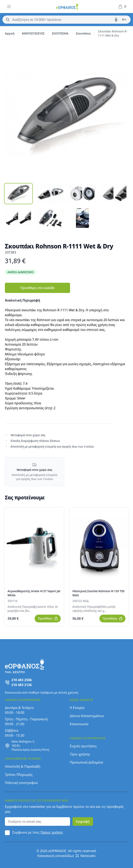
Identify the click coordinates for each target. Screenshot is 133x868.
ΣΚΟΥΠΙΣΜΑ (60, 33)
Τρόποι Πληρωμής (19, 775)
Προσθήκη (48, 619)
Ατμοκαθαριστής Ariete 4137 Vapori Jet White (34, 593)
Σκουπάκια (83, 33)
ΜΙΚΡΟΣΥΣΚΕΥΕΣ (33, 33)
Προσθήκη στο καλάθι (37, 288)
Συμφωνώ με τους (38, 832)
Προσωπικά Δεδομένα (87, 762)
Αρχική (10, 33)
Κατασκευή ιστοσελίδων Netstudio (66, 856)
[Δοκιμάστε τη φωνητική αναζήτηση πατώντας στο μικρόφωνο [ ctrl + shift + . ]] (116, 20)
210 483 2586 (22, 680)
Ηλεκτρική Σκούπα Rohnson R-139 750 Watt (99, 593)
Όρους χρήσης (52, 832)
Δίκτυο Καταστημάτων (87, 716)
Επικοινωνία (79, 724)
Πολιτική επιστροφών (21, 783)
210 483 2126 (22, 685)
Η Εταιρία (77, 708)
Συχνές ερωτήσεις (83, 746)
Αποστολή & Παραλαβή (23, 766)
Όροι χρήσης (80, 754)
